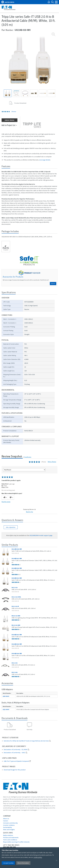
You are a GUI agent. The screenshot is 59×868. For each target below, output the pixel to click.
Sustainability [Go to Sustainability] (8, 827)
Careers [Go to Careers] (6, 821)
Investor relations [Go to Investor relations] (9, 825)
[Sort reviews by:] (24, 470)
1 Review (14, 112)
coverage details (45, 160)
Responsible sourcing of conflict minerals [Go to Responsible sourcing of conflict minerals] (16, 842)
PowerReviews (28, 457)
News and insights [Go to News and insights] (9, 830)
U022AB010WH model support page (41, 535)
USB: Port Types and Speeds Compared (16, 761)
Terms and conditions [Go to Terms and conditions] (10, 840)
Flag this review (6, 502)
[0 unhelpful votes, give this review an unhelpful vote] (11, 497)
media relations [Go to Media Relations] (8, 835)
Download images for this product (15, 770)
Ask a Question (11, 527)
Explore (53, 284)
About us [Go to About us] (6, 819)
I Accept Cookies (8, 863)
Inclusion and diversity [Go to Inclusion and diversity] (10, 823)
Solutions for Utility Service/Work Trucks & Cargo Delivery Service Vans (26, 741)
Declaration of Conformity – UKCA (15, 753)
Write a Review (52, 462)
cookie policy (38, 857)
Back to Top (30, 512)
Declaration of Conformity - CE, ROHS (16, 750)
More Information (23, 863)
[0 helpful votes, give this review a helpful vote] (5, 497)
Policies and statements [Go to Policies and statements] (11, 838)
